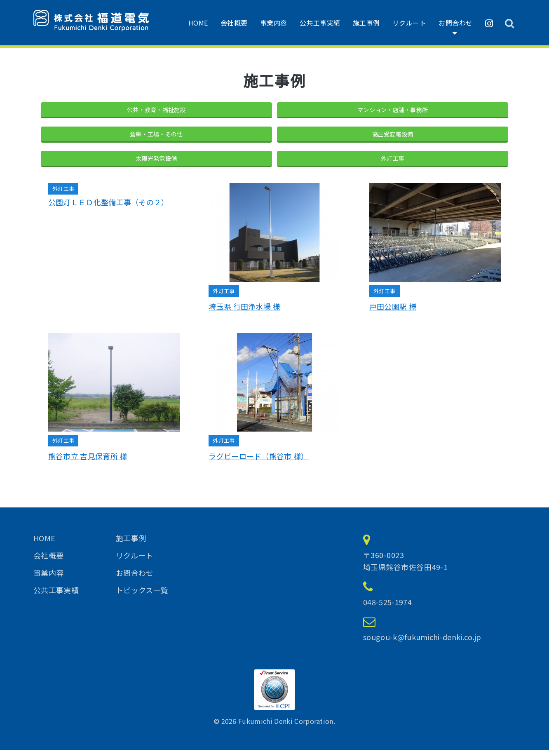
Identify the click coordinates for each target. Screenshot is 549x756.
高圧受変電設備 (393, 137)
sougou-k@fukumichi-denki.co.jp (422, 643)
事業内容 (274, 23)
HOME (198, 23)
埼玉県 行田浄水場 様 (244, 313)
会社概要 (234, 23)
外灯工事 (393, 163)
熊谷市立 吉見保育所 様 (88, 463)
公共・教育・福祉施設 (156, 110)
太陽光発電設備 (156, 163)
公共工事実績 (320, 23)
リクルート (409, 23)
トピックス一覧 (142, 596)
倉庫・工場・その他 (156, 137)
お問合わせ (456, 23)
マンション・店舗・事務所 (393, 110)
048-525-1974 (387, 608)
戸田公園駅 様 (393, 313)
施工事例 (366, 23)
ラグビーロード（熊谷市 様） (258, 463)
